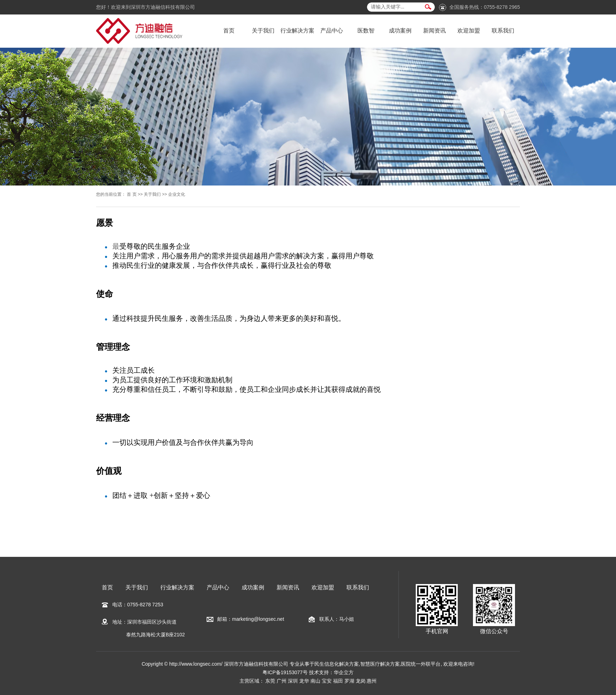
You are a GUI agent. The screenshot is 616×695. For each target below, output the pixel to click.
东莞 (270, 681)
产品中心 (332, 31)
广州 (282, 681)
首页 (229, 31)
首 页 (132, 194)
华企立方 (344, 672)
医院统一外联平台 (421, 664)
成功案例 (400, 31)
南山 (315, 681)
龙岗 (361, 681)
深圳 (293, 681)
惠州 (372, 681)
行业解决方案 (297, 31)
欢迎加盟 (469, 31)
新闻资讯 (434, 31)
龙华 (304, 681)
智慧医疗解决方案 (380, 664)
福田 (338, 681)
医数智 (366, 31)
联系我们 (503, 31)
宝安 (327, 681)
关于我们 (263, 31)
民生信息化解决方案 (337, 664)
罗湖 (349, 681)
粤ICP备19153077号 (285, 672)
